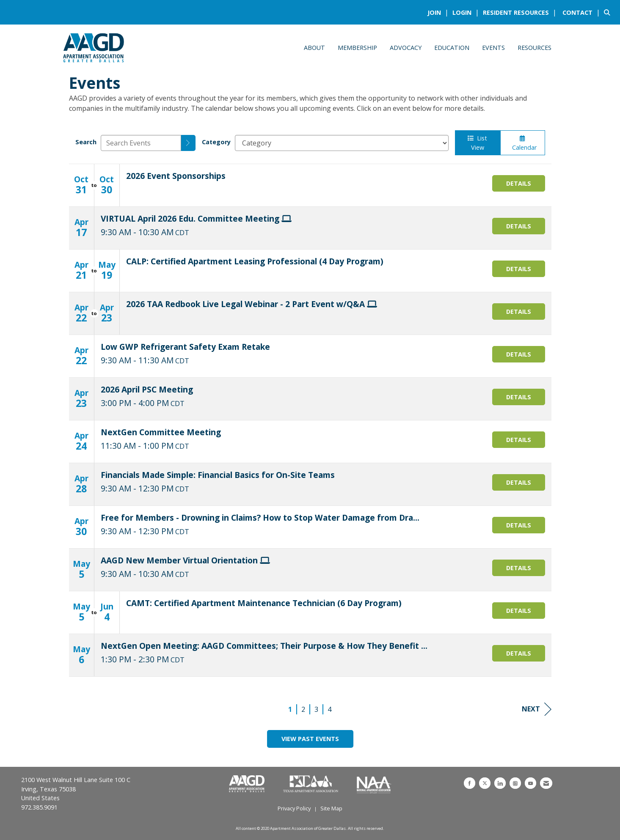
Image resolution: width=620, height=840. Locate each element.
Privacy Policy (294, 808)
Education (452, 48)
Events (493, 48)
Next (537, 709)
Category (216, 142)
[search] (188, 143)
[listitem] (439, 12)
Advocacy (406, 48)
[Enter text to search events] (141, 143)
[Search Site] (609, 12)
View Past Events (310, 739)
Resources (535, 48)
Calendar (523, 143)
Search (86, 142)
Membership (357, 48)
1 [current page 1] (290, 709)
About (314, 48)
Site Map (331, 808)
